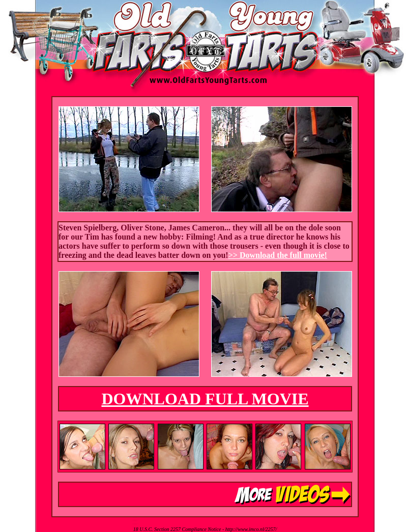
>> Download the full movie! (278, 255)
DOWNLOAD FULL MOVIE (205, 399)
